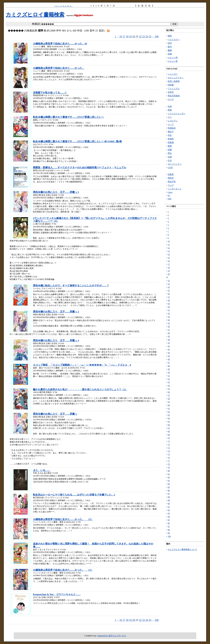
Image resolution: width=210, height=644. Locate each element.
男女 (170, 153)
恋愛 (170, 150)
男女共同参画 (174, 96)
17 (124, 36)
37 (169, 330)
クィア (171, 124)
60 (169, 405)
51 (169, 376)
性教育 (171, 174)
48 (169, 366)
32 (169, 313)
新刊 (170, 47)
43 (169, 349)
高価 (170, 54)
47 (169, 363)
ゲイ (170, 117)
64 (169, 418)
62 (169, 412)
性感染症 (172, 128)
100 (157, 36)
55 (169, 389)
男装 (170, 110)
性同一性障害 (174, 81)
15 (169, 258)
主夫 (170, 160)
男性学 (171, 178)
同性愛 (171, 85)
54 (169, 386)
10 (169, 241)
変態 (170, 146)
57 (169, 395)
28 (169, 300)
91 (169, 507)
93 (169, 513)
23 (143, 36)
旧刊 (170, 43)
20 (134, 36)
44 (169, 353)
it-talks (64, 6)
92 (169, 510)
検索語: (36, 24)
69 (169, 435)
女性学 (171, 92)
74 (169, 451)
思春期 (171, 142)
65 (169, 422)
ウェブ (171, 185)
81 (169, 474)
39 (169, 336)
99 (169, 533)
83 (169, 481)
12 (169, 248)
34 (169, 320)
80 (169, 471)
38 (169, 333)
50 (169, 372)
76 (169, 458)
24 (147, 36)
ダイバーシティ (175, 164)
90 (169, 504)
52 (169, 379)
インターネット (175, 189)
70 (169, 438)
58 (169, 399)
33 (169, 317)
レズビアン (173, 121)
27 (169, 297)
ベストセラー (174, 40)
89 (169, 500)
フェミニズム (174, 89)
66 (169, 425)
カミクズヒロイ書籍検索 (35, 15)
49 (169, 369)
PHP (170, 199)
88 (169, 497)
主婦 (170, 157)
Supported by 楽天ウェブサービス (112, 636)
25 (150, 36)
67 (169, 428)
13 (169, 251)
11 (169, 245)
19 (130, 36)
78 (169, 464)
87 (169, 494)
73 (169, 448)
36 (169, 327)
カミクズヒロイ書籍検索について (183, 549)
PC (169, 196)
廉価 (170, 50)
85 (169, 487)
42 (169, 346)
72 (169, 445)
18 (127, 36)
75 (169, 454)
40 (169, 340)
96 (169, 523)
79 (169, 467)
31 (169, 310)
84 (169, 484)
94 (169, 517)
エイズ (171, 99)
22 (140, 36)
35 (169, 323)
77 (169, 461)
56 (169, 392)
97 (169, 526)
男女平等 (172, 182)
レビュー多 (173, 61)
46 (169, 359)
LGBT (170, 168)
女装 (170, 106)
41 (169, 343)
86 (169, 490)
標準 (170, 36)
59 (169, 402)
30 (169, 307)
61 (169, 408)
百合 (170, 135)
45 (169, 356)
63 (169, 415)
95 (169, 520)
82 (169, 477)
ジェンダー (173, 74)
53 (169, 382)
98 (169, 530)
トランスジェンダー (177, 114)
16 (121, 36)
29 (169, 304)
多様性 (171, 139)
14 (169, 254)
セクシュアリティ (176, 78)
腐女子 (171, 132)
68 (169, 431)
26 (169, 294)
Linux (170, 192)
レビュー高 (173, 58)
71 (169, 441)
